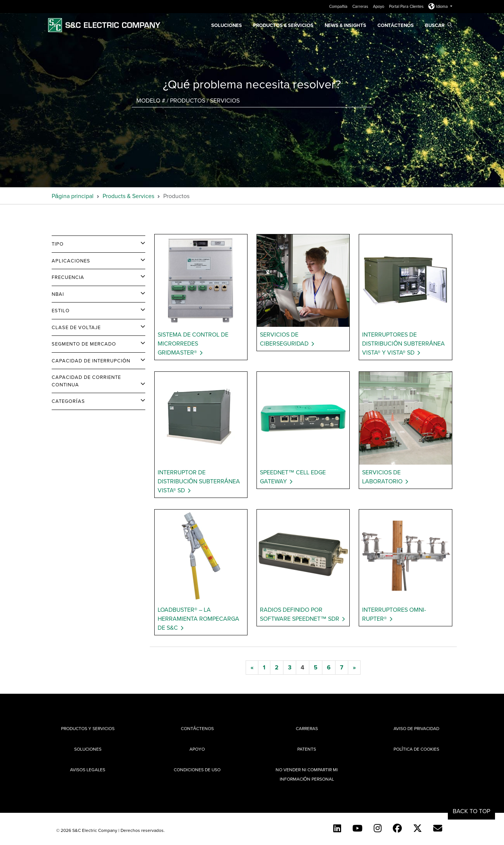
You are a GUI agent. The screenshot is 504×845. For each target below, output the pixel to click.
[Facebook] (397, 828)
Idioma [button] (439, 6)
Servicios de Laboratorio (382, 477)
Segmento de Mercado (84, 344)
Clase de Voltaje (76, 327)
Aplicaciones (71, 261)
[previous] (252, 668)
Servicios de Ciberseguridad (284, 339)
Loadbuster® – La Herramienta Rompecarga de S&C (198, 618)
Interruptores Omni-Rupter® (394, 614)
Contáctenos (396, 25)
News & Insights (345, 25)
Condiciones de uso (197, 770)
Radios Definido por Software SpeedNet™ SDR (300, 614)
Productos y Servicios (88, 728)
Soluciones (227, 25)
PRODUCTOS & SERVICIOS (283, 25)
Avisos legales (88, 770)
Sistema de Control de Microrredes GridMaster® (193, 343)
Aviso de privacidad (416, 728)
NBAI (58, 294)
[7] (342, 668)
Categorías (68, 401)
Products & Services (128, 196)
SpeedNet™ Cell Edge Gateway (293, 477)
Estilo (61, 310)
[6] (329, 668)
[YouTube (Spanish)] (357, 828)
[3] (290, 668)
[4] (303, 668)
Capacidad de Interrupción (91, 361)
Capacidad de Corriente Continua (86, 381)
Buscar (439, 25)
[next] (354, 668)
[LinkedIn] (337, 828)
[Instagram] (378, 828)
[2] (277, 668)
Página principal (73, 196)
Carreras (361, 6)
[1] (264, 668)
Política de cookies (416, 749)
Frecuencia (68, 277)
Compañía (339, 6)
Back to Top (471, 811)
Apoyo (379, 6)
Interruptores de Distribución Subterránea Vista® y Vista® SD (403, 343)
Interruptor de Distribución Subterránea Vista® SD (199, 481)
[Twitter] (418, 828)
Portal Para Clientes (407, 6)
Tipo (58, 244)
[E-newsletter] (438, 828)
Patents (307, 749)
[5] (316, 668)
